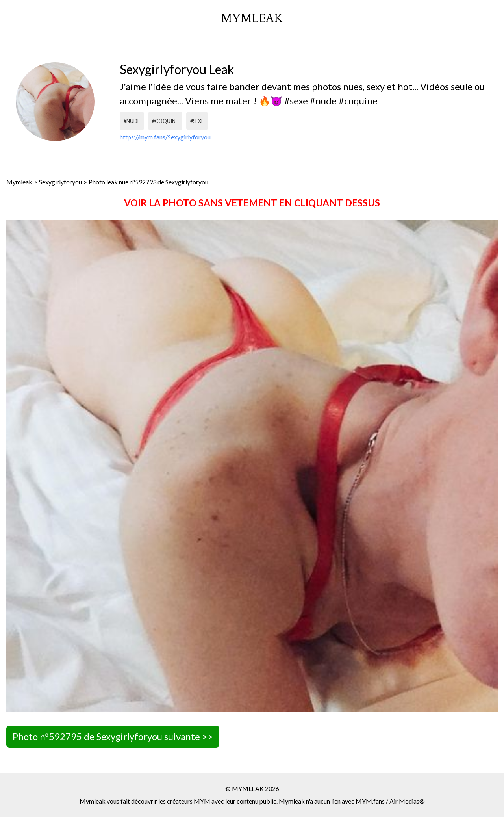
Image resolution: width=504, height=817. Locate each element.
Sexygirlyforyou (60, 182)
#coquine (165, 121)
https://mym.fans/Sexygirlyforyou (165, 137)
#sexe (197, 121)
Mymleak (19, 182)
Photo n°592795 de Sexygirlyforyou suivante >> (113, 736)
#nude (132, 121)
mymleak (252, 19)
